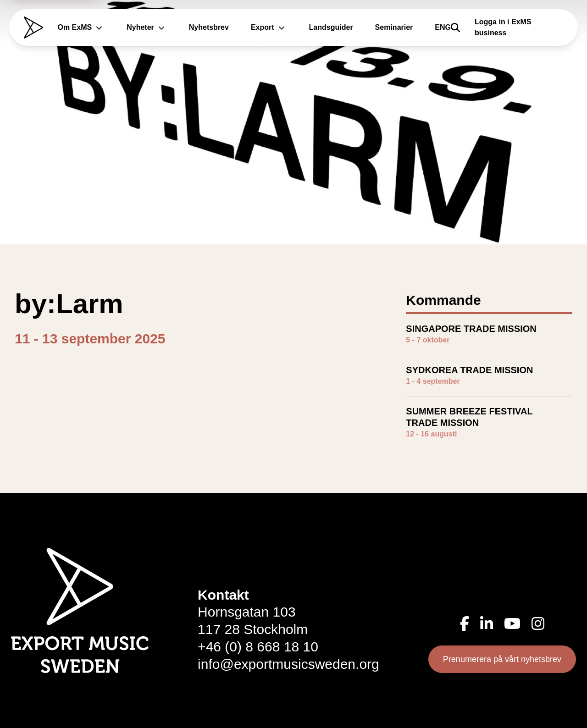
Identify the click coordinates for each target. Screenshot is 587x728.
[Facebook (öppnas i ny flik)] (465, 623)
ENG (443, 27)
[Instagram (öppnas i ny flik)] (538, 623)
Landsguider (331, 27)
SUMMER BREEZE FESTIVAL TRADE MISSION (469, 417)
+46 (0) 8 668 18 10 (258, 647)
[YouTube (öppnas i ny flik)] (512, 623)
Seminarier (394, 27)
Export (269, 28)
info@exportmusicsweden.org (288, 664)
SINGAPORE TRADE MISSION (471, 329)
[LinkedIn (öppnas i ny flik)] (487, 623)
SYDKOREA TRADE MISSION (469, 370)
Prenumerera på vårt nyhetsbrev (502, 659)
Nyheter (147, 28)
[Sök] (455, 28)
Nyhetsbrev (209, 27)
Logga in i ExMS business (503, 27)
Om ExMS (81, 28)
